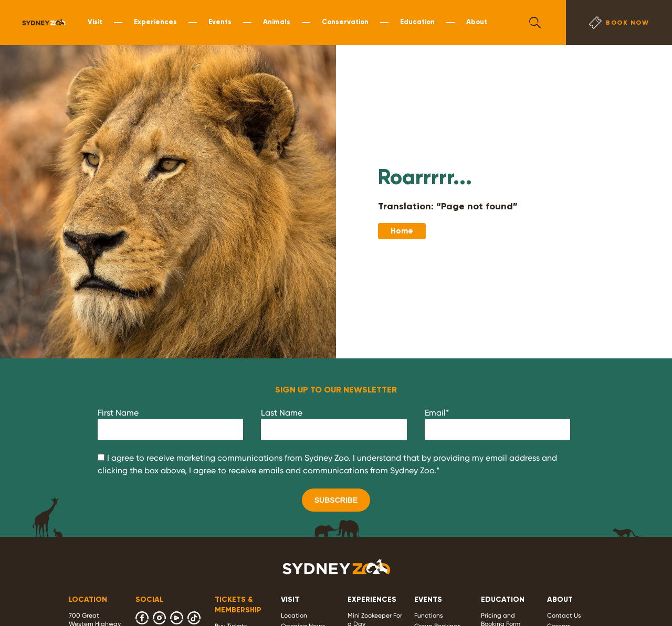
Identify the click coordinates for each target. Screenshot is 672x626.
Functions (429, 616)
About (477, 22)
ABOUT (560, 600)
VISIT (290, 600)
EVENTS (428, 600)
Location (294, 616)
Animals (277, 22)
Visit (95, 22)
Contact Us (564, 616)
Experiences (155, 22)
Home (402, 231)
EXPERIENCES (372, 600)
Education (417, 22)
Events (220, 22)
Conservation (345, 22)
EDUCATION (503, 600)
